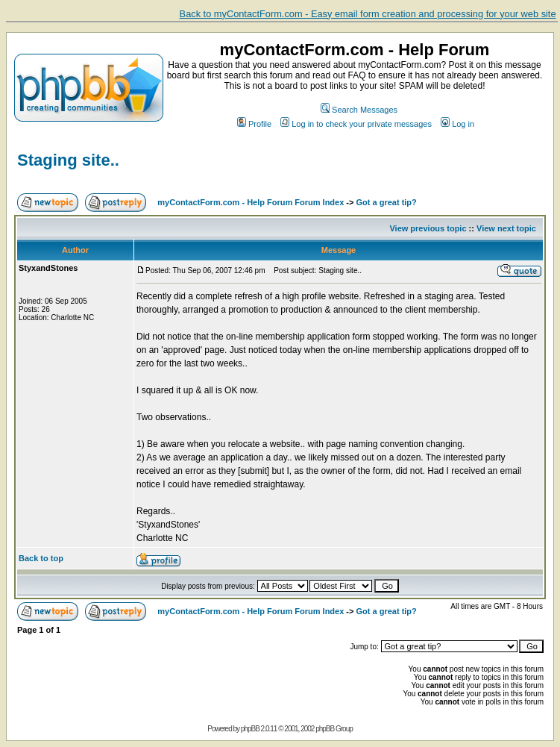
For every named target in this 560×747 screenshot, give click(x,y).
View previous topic (428, 228)
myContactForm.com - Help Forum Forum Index (251, 202)
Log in (457, 124)
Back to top (41, 558)
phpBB (250, 729)
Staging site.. (68, 160)
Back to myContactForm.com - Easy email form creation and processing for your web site (368, 14)
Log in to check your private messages (356, 124)
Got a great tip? (387, 202)
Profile (254, 124)
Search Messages (359, 110)
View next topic (506, 228)
